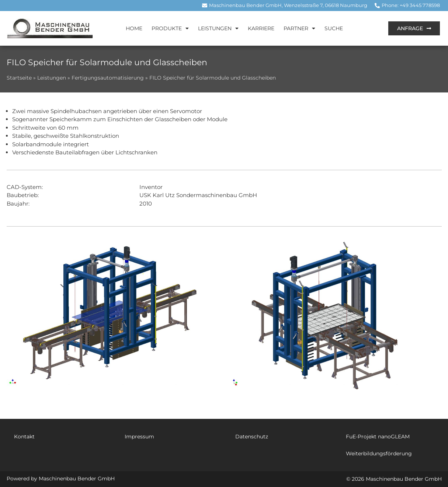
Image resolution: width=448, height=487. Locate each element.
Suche (334, 28)
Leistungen (218, 28)
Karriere (261, 28)
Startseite (19, 78)
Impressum (139, 437)
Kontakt (24, 437)
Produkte (170, 28)
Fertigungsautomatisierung (108, 78)
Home (134, 28)
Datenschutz (252, 437)
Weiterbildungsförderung (379, 453)
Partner (299, 28)
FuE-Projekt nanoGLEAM (378, 437)
